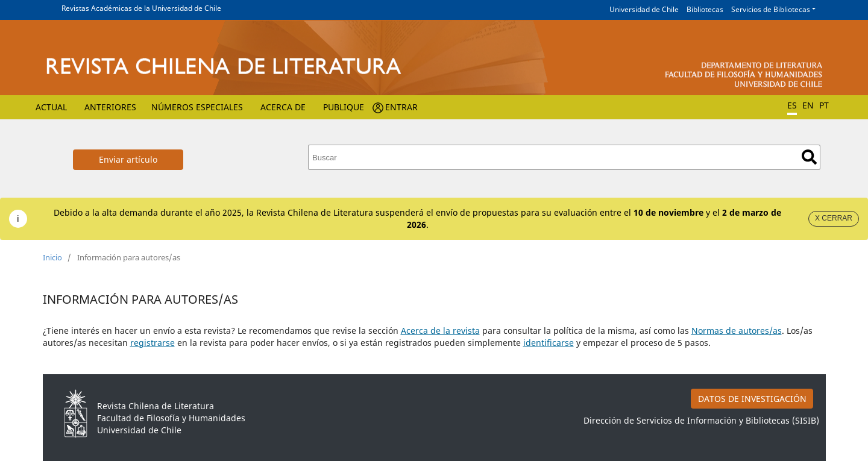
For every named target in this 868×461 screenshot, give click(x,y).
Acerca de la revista (440, 331)
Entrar (401, 107)
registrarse (153, 343)
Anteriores (110, 107)
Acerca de (283, 107)
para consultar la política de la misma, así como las (586, 331)
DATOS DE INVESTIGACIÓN (752, 399)
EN (808, 105)
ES (792, 105)
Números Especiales (197, 107)
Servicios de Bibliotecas (771, 9)
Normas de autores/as (737, 331)
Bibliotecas (705, 9)
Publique (344, 107)
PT (824, 105)
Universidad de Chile (644, 9)
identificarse (549, 343)
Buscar (809, 157)
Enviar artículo (128, 159)
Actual (51, 107)
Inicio (52, 257)
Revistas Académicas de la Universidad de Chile (141, 8)
